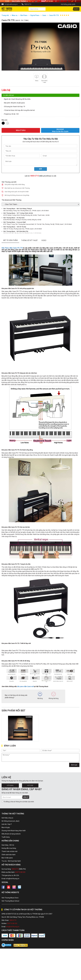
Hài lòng (40, 696)
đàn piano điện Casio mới (25, 686)
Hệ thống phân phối (68, 4)
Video (44, 240)
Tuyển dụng (6, 837)
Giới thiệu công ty (7, 818)
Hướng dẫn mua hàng (9, 848)
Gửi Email (10, 785)
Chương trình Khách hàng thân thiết (14, 831)
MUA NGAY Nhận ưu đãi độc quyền (60, 130)
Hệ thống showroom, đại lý (10, 821)
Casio (44, 15)
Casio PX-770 (54, 15)
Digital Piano (35, 15)
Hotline (30, 785)
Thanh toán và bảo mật (10, 851)
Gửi (40, 169)
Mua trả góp (6, 827)
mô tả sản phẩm (10, 240)
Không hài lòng (54, 696)
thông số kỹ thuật (29, 240)
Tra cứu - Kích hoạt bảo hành (11, 861)
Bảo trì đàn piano (7, 858)
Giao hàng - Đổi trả (8, 845)
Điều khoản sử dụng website (11, 834)
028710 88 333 (20, 872)
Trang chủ (5, 15)
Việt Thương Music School (10, 901)
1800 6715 (28, 4)
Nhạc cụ (15, 15)
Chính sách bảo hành (9, 855)
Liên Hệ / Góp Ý (7, 824)
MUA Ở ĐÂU (21, 130)
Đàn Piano (24, 15)
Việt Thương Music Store (10, 898)
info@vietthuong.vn (11, 4)
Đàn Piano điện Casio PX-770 (12, 248)
